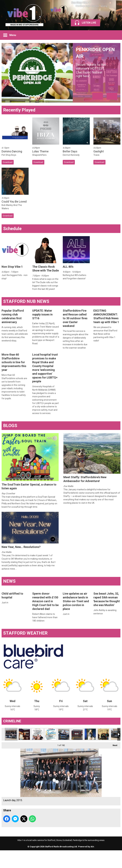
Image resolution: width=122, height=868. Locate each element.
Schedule (12, 229)
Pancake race (103, 734)
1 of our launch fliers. (37, 734)
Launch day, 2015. (11, 734)
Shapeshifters (39, 155)
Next (113, 744)
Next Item (112, 96)
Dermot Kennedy (71, 155)
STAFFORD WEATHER (25, 633)
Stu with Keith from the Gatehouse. (24, 734)
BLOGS (10, 426)
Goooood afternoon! (64, 734)
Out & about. (77, 734)
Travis (96, 155)
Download (8, 162)
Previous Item (98, 96)
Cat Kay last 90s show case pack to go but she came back (90, 734)
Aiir (92, 847)
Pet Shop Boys (83, 6)
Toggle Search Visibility (116, 35)
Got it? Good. (51, 734)
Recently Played (19, 110)
